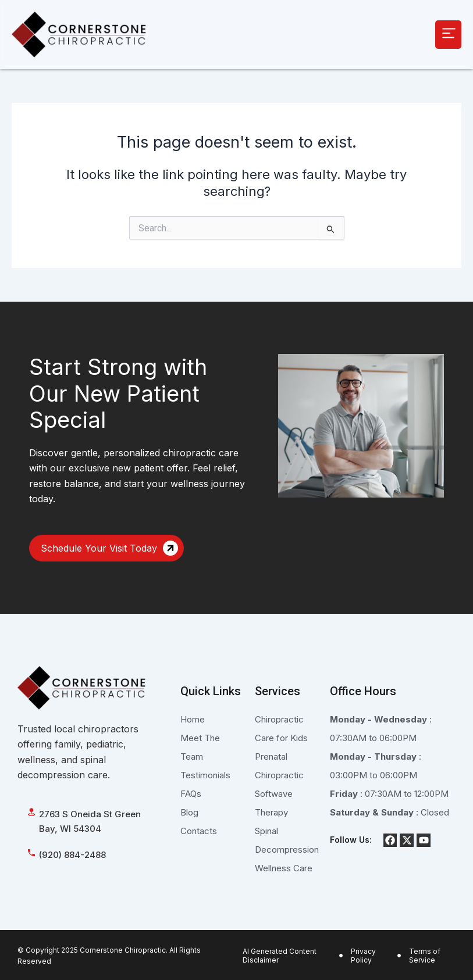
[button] (448, 35)
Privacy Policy (363, 956)
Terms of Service (425, 956)
